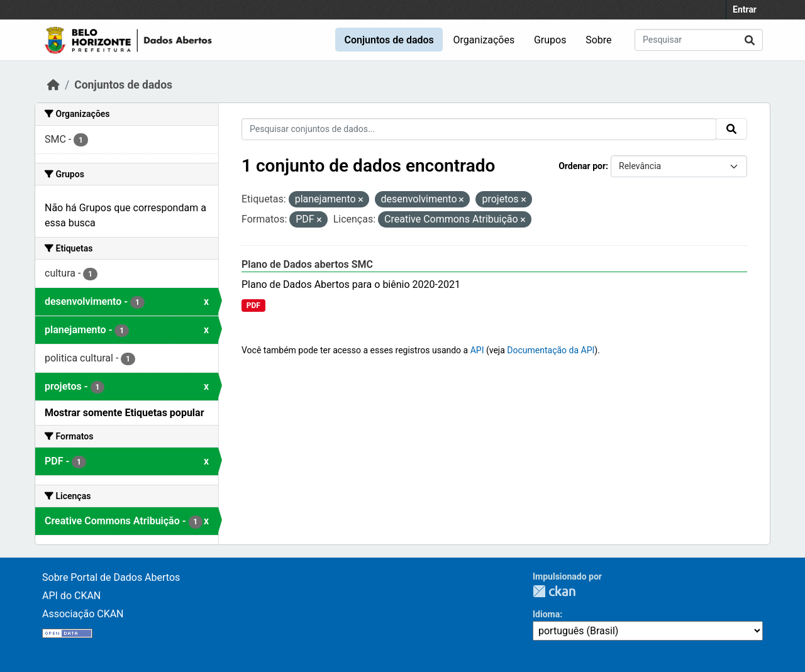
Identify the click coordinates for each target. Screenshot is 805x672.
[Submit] (750, 40)
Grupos (550, 40)
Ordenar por (582, 166)
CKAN (554, 591)
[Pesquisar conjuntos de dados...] (699, 40)
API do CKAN (71, 596)
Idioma (546, 614)
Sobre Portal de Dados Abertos (111, 577)
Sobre (598, 40)
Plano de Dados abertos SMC (307, 264)
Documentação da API (551, 350)
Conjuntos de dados (389, 40)
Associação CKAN (83, 614)
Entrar (745, 9)
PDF (253, 306)
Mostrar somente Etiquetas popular (125, 413)
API (477, 350)
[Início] (53, 85)
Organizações (484, 40)
